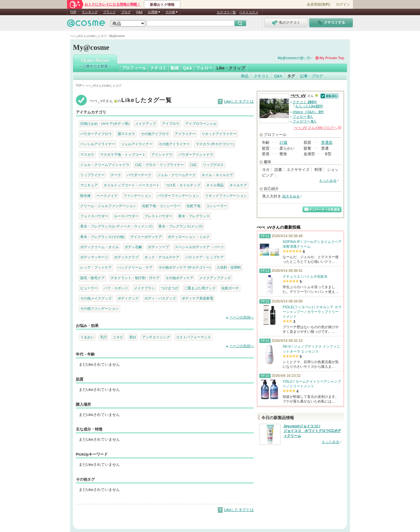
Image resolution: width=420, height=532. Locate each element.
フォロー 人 (303, 117)
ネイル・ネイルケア (217, 175)
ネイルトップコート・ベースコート (132, 185)
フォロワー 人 (304, 121)
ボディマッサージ (94, 257)
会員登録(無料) (318, 4)
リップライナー (92, 175)
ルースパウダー (126, 216)
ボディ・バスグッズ (160, 298)
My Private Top (332, 58)
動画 (175, 68)
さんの (318, 128)
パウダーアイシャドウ (196, 154)
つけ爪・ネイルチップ (183, 185)
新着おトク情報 (162, 5)
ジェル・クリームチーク (176, 175)
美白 (133, 337)
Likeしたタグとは (239, 101)
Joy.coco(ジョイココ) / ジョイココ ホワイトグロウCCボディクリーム (312, 431)
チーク (116, 175)
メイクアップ (146, 124)
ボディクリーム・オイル (99, 247)
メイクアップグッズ (215, 278)
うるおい (87, 337)
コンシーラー (217, 206)
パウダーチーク (139, 175)
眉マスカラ (126, 134)
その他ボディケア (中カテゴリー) (184, 267)
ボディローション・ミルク (189, 237)
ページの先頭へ (242, 317)
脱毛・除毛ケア (92, 278)
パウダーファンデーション (178, 196)
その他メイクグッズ (96, 298)
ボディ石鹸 (133, 247)
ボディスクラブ (126, 257)
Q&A (139, 12)
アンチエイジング (156, 337)
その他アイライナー (174, 144)
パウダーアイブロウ (96, 134)
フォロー (204, 68)
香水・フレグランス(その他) (102, 237)
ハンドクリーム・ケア (135, 267)
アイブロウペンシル (201, 124)
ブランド (109, 12)
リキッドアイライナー (219, 134)
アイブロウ (171, 124)
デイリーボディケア (146, 237)
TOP (73, 12)
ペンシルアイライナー (98, 144)
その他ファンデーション (99, 308)
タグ (291, 76)
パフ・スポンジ (116, 288)
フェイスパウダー (94, 216)
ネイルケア (238, 185)
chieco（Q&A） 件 (308, 112)
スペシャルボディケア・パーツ (199, 247)
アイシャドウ (162, 154)
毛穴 (104, 337)
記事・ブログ (311, 76)
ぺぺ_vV (298, 96)
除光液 (85, 196)
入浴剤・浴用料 (229, 267)
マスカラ (87, 154)
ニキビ (118, 337)
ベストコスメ (249, 12)
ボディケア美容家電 (197, 298)
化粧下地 (193, 206)
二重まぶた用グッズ (200, 288)
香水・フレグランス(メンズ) (181, 226)
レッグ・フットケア (96, 267)
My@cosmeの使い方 (294, 58)
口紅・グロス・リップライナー (160, 165)
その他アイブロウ (155, 134)
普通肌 (327, 142)
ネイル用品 (215, 185)
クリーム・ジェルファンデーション (108, 206)
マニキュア (89, 185)
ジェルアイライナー (137, 144)
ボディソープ (158, 247)
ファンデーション (137, 196)
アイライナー (185, 134)
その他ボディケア (179, 278)
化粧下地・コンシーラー (161, 206)
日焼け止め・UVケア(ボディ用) (105, 124)
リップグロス (213, 165)
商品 (245, 76)
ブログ (126, 12)
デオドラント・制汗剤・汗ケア (135, 278)
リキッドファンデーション (226, 196)
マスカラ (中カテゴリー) (215, 144)
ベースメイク (107, 196)
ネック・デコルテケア (162, 257)
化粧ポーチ (230, 288)
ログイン (343, 4)
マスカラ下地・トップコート (123, 154)
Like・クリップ (231, 68)
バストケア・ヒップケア (204, 257)
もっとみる (328, 181)
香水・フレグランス (194, 216)
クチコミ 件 (305, 102)
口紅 (193, 165)
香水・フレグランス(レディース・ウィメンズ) (116, 226)
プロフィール (134, 68)
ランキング (90, 12)
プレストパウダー (158, 216)
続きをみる (291, 196)
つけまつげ (169, 288)
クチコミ (158, 68)
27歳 (283, 142)
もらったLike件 (309, 106)
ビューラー (89, 288)
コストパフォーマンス (193, 337)
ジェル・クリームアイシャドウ (105, 165)
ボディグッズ (128, 298)
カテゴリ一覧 (226, 12)
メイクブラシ (144, 288)
